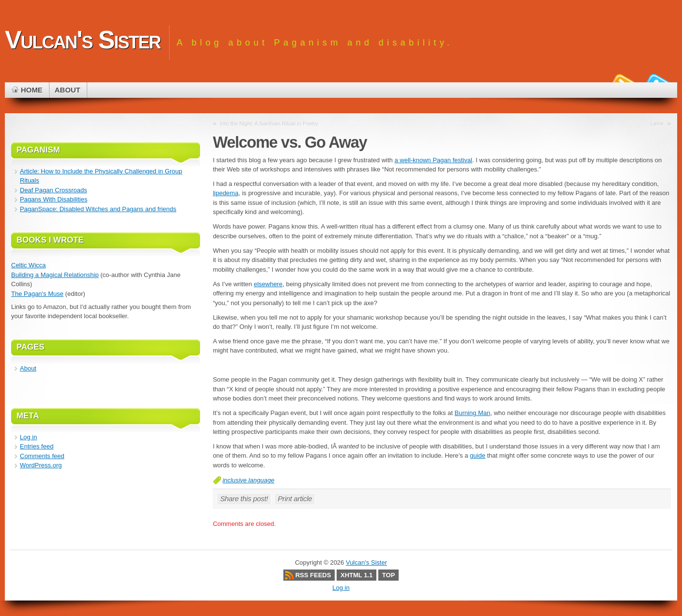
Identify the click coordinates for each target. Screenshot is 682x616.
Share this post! (244, 499)
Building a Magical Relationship (55, 275)
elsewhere (268, 284)
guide (478, 455)
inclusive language (248, 480)
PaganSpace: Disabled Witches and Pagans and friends (98, 209)
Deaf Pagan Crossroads (54, 190)
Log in (28, 437)
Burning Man (473, 413)
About (28, 368)
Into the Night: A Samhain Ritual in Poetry (269, 123)
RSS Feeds (313, 575)
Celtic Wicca (29, 265)
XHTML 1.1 (356, 575)
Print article (295, 499)
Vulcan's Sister (83, 40)
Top (389, 575)
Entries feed (37, 446)
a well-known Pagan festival (433, 160)
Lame (657, 123)
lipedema (225, 193)
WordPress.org (41, 465)
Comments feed (42, 456)
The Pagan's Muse (37, 294)
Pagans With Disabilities (54, 199)
